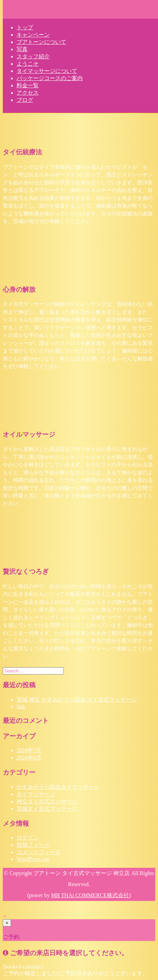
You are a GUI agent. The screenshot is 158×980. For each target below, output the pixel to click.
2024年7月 (29, 750)
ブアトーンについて (41, 42)
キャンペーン (33, 35)
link (21, 706)
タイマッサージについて (47, 71)
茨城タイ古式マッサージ (47, 809)
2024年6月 (29, 758)
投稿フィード (33, 845)
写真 (22, 49)
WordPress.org (33, 859)
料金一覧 (28, 85)
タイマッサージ (36, 794)
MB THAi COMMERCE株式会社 (90, 895)
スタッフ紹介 (33, 56)
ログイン (28, 838)
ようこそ (28, 64)
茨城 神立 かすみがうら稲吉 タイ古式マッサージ (77, 700)
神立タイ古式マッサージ (47, 801)
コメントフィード (39, 852)
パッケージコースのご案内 (50, 78)
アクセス (28, 93)
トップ (25, 27)
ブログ (25, 100)
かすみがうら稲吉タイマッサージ (58, 787)
